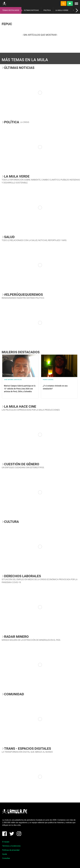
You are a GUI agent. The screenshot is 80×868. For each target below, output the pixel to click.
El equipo (6, 842)
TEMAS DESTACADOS (11, 10)
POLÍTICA (47, 10)
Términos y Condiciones (11, 846)
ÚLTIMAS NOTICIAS (31, 10)
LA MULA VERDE (62, 10)
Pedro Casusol (48, 380)
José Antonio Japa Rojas (13, 380)
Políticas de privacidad (11, 850)
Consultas (6, 858)
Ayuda (5, 854)
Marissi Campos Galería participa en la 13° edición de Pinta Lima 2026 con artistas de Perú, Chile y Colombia (20, 389)
